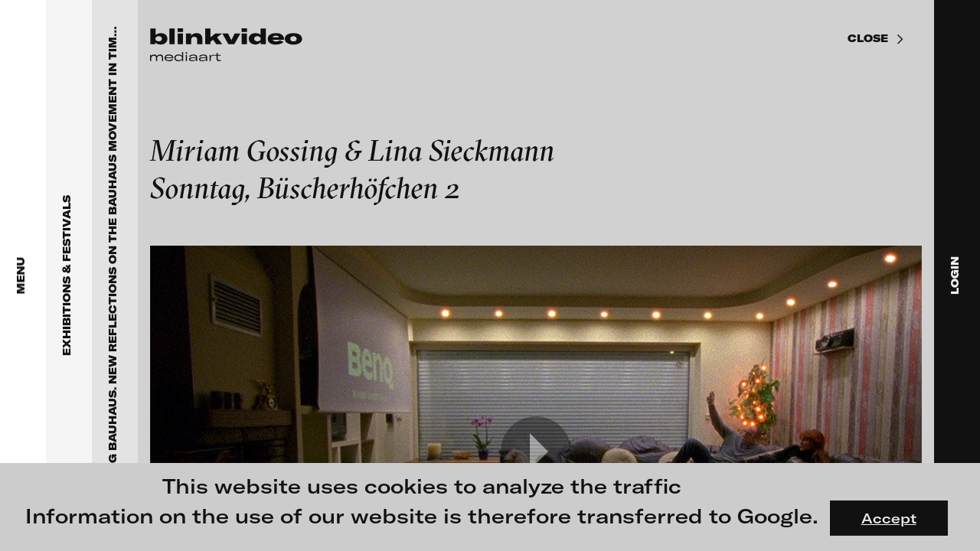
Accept (889, 518)
